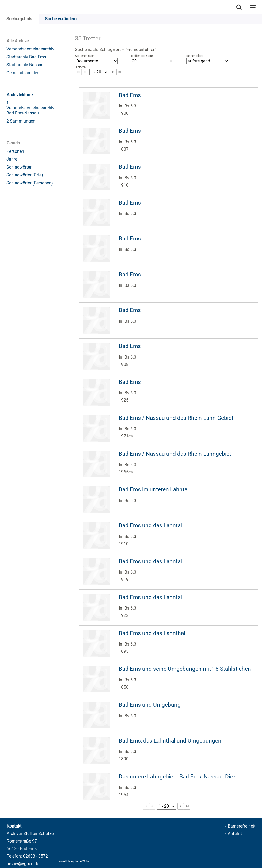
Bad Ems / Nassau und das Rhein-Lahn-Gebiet (176, 418)
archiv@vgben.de (23, 864)
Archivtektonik (20, 95)
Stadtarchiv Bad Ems (26, 57)
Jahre (12, 159)
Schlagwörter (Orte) (25, 175)
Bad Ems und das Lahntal (150, 525)
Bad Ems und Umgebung (150, 705)
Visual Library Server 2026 (74, 861)
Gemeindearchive (23, 73)
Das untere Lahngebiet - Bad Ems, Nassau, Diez (177, 777)
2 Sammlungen (21, 121)
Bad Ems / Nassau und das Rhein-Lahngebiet (175, 454)
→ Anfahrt (232, 834)
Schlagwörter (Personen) (30, 183)
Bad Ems (130, 95)
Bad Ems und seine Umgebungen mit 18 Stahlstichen (185, 669)
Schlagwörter (19, 167)
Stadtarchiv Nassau (25, 65)
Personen (15, 151)
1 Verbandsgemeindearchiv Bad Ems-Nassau (30, 108)
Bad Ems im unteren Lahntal (154, 489)
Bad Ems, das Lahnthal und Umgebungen (170, 741)
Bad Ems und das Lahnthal (152, 633)
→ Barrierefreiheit (239, 826)
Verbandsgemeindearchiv (30, 49)
